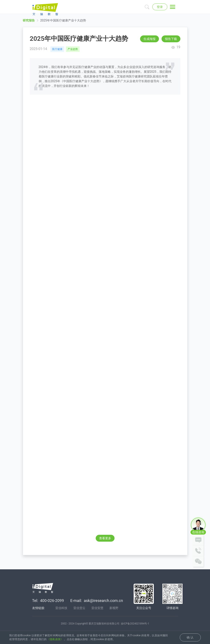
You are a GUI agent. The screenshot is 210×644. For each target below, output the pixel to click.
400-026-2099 (52, 601)
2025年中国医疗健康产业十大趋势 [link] (63, 24)
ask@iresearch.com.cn (103, 601)
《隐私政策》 (55, 639)
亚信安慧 (97, 609)
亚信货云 (79, 609)
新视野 (114, 609)
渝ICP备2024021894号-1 (135, 624)
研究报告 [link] (29, 24)
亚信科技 (61, 609)
